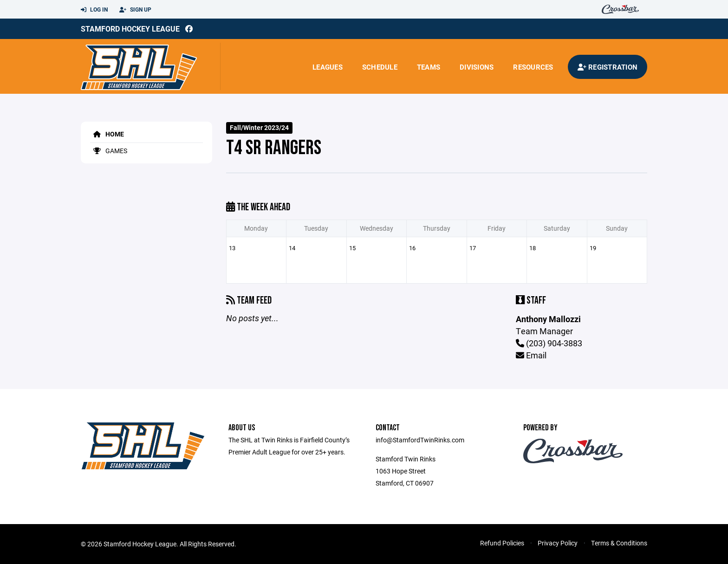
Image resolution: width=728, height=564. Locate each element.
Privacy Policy (558, 543)
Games (109, 151)
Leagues (328, 67)
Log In (94, 10)
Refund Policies (502, 543)
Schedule (380, 67)
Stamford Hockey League (130, 29)
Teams (429, 67)
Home (107, 134)
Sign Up (135, 10)
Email (531, 355)
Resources (533, 67)
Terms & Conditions (619, 543)
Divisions (477, 67)
